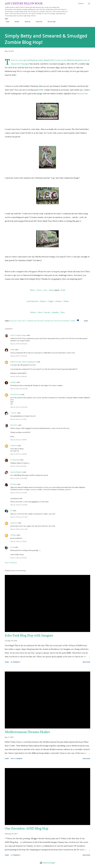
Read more (86, 662)
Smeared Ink (82, 93)
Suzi (63, 312)
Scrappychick (15, 460)
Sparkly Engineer (16, 472)
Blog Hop (13, 321)
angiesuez (14, 523)
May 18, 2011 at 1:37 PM (18, 419)
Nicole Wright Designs (18, 335)
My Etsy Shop (50, 22)
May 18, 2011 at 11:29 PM (19, 505)
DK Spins (14, 484)
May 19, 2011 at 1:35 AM (18, 541)
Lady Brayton (32, 301)
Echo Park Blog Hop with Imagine (29, 636)
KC (11, 511)
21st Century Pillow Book (24, 4)
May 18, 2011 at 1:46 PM (18, 440)
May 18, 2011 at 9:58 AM (19, 376)
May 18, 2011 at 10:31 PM (19, 478)
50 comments (15, 662)
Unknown (14, 446)
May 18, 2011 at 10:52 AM (19, 407)
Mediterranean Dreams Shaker (27, 732)
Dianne (59, 301)
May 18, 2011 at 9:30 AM (19, 344)
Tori (45, 290)
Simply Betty (49, 60)
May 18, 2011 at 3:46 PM (19, 454)
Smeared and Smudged (36, 321)
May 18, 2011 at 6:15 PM (18, 466)
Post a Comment (11, 563)
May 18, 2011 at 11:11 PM (19, 493)
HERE (41, 90)
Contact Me (38, 22)
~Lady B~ (14, 413)
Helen (33, 312)
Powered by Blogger (47, 863)
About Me (26, 22)
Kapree (43, 301)
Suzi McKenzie (16, 394)
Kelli (63, 290)
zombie (73, 321)
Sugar (51, 301)
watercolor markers (62, 321)
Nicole (47, 312)
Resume (16, 22)
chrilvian (13, 535)
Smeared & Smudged (20, 64)
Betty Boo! (14, 425)
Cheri (40, 312)
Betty (32, 290)
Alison (52, 290)
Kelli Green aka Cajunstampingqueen (23, 362)
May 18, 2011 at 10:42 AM (19, 389)
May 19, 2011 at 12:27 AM (19, 517)
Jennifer (55, 312)
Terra (39, 290)
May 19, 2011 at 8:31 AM (18, 558)
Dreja (12, 547)
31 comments (15, 855)
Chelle (13, 350)
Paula (66, 301)
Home (6, 22)
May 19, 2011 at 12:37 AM (19, 529)
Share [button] (86, 321)
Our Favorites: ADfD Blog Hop (27, 829)
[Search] (81, 4)
